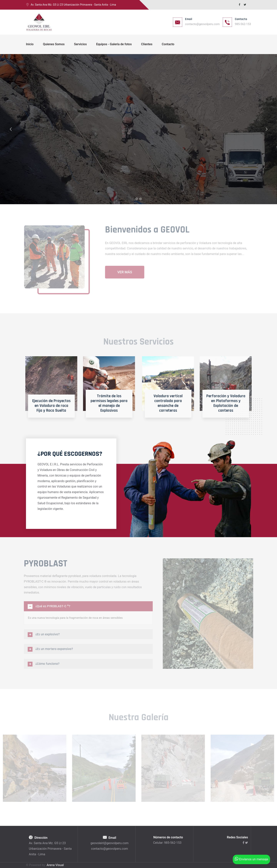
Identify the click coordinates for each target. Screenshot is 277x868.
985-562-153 (243, 24)
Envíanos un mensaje (251, 859)
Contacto (168, 44)
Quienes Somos (54, 44)
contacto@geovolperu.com (202, 24)
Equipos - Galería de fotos (114, 44)
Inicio (30, 44)
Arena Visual (55, 865)
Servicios (80, 44)
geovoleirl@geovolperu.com (110, 843)
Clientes (147, 44)
